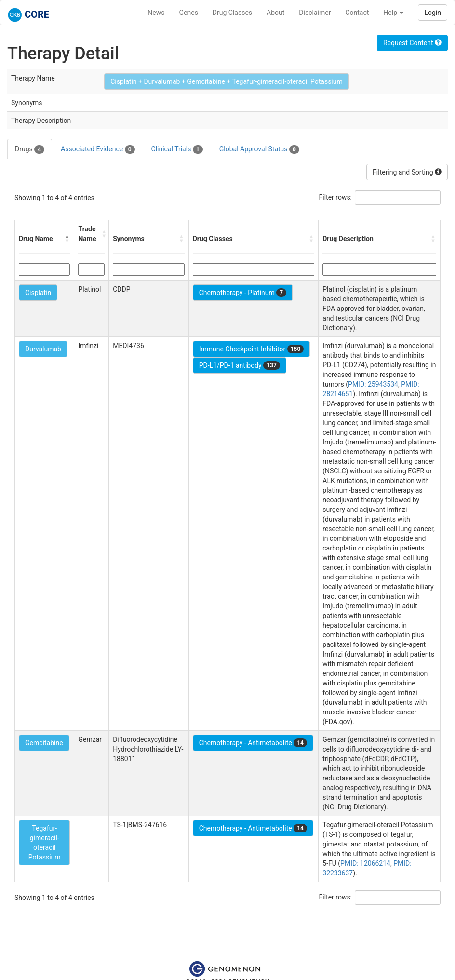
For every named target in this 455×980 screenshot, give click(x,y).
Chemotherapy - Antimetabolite (253, 743)
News (156, 13)
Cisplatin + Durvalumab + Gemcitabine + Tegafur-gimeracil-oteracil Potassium (227, 81)
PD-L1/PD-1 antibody (240, 365)
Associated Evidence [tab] (98, 149)
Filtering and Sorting (407, 172)
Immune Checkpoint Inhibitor (252, 349)
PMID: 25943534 (373, 384)
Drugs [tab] (30, 149)
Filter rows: (336, 197)
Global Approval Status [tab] (259, 149)
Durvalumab (43, 349)
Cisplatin (38, 293)
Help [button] (393, 13)
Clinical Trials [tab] (177, 149)
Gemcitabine (44, 743)
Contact (357, 13)
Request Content (412, 43)
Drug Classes (232, 13)
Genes (189, 13)
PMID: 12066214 (365, 863)
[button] (67, 239)
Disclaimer (315, 13)
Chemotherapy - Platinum (243, 293)
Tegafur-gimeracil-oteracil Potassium (45, 843)
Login (433, 13)
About (275, 13)
